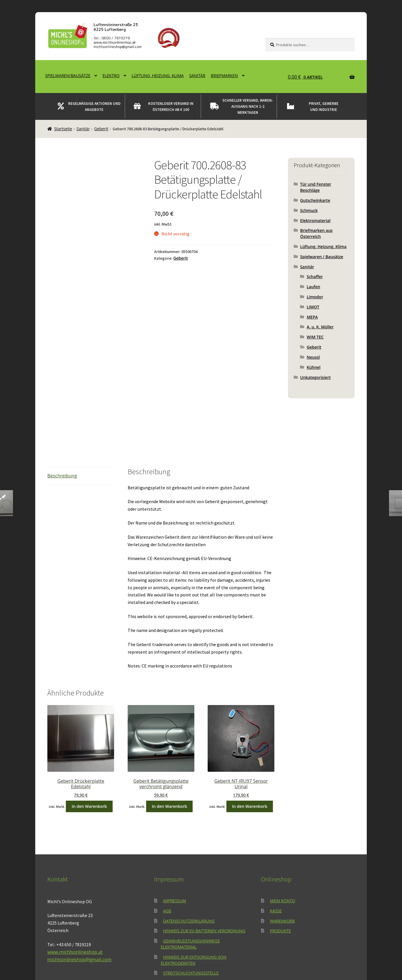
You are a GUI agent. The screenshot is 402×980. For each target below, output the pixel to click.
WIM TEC (315, 337)
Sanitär (197, 76)
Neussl (313, 357)
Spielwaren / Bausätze (322, 257)
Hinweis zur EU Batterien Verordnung (204, 861)
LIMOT (313, 307)
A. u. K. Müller (320, 327)
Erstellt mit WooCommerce (128, 946)
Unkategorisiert (315, 377)
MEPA (312, 317)
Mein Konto (283, 831)
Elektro (111, 76)
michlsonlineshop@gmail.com (79, 889)
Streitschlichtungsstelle (191, 903)
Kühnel (314, 367)
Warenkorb (282, 851)
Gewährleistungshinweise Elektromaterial (190, 874)
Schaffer (315, 277)
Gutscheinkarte (315, 200)
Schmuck (309, 210)
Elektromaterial (315, 221)
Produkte (280, 861)
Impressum (175, 831)
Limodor (315, 297)
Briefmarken (224, 76)
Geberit (101, 129)
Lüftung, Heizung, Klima (158, 76)
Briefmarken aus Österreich (316, 233)
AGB (167, 841)
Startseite (63, 129)
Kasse (276, 841)
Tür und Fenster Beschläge (316, 187)
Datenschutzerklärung (189, 851)
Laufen (313, 287)
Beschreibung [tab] (62, 406)
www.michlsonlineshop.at (75, 882)
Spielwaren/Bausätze (68, 76)
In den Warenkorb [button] (89, 736)
